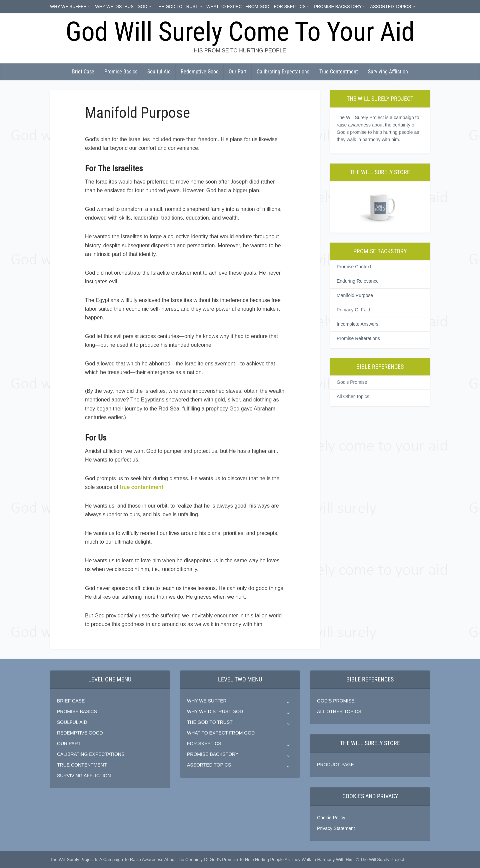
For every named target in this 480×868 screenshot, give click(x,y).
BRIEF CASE (71, 701)
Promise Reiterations (358, 338)
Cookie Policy (331, 818)
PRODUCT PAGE (335, 765)
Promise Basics (121, 72)
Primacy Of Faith (354, 310)
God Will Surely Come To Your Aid (240, 32)
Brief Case (83, 72)
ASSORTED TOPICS (390, 7)
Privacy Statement (336, 828)
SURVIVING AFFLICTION (84, 776)
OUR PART (69, 744)
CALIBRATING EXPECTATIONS (91, 754)
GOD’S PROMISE (336, 701)
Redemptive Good (200, 72)
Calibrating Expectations (283, 72)
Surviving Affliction (388, 72)
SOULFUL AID (72, 722)
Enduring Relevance (358, 281)
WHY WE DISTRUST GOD (121, 7)
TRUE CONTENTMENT (82, 765)
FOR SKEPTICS (290, 7)
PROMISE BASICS (77, 711)
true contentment (141, 487)
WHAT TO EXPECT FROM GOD (238, 7)
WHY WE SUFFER (68, 7)
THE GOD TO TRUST (177, 7)
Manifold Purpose (355, 295)
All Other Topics (353, 396)
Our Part (238, 72)
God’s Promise (352, 382)
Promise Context (354, 267)
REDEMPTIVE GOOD (80, 733)
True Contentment (339, 72)
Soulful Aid (159, 72)
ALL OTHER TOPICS (339, 711)
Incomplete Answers (357, 324)
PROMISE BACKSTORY (338, 7)
